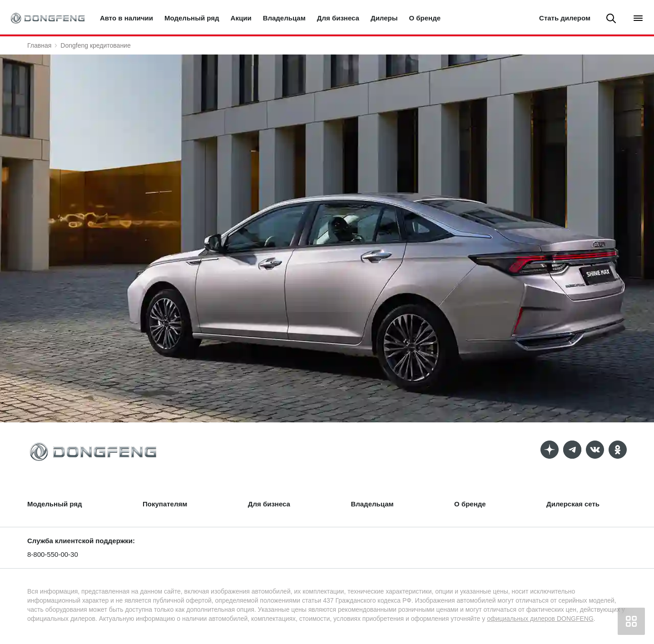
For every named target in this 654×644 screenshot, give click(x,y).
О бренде (425, 18)
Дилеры (384, 18)
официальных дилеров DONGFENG (540, 619)
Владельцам (284, 18)
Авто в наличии (126, 18)
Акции (241, 18)
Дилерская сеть (573, 504)
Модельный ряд (192, 18)
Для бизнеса (338, 18)
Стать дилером (565, 18)
